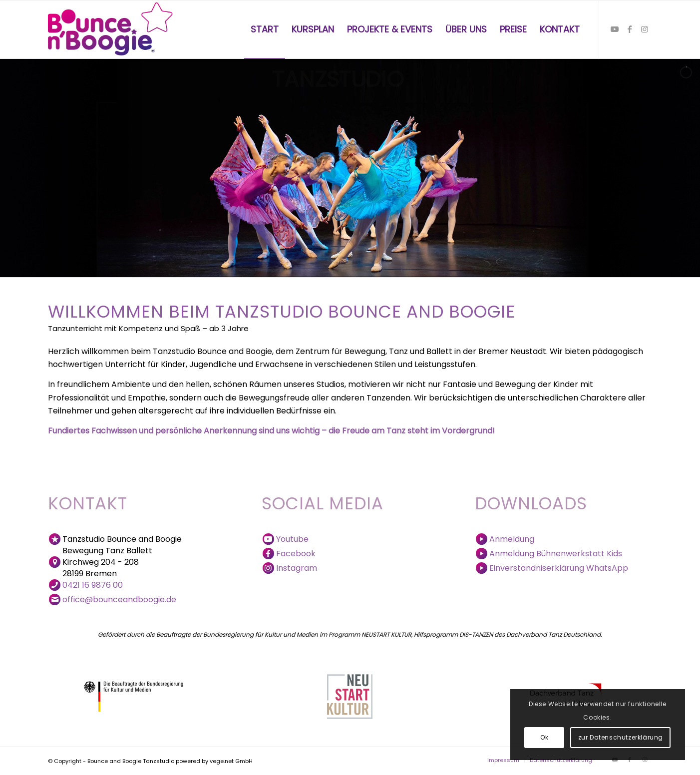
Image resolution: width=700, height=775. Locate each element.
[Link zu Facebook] (630, 29)
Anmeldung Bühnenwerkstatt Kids (556, 554)
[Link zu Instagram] (645, 29)
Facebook (296, 554)
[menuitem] (265, 29)
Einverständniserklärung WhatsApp (559, 568)
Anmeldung (512, 539)
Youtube (292, 539)
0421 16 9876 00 (93, 585)
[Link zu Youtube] (615, 29)
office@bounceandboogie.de (119, 599)
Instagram (297, 568)
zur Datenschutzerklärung (621, 737)
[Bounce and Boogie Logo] (111, 29)
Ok (544, 737)
